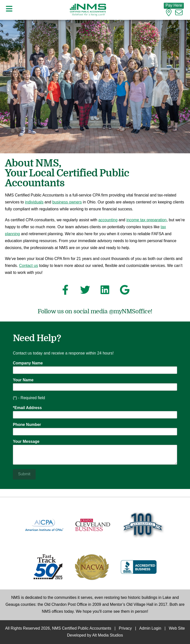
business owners (67, 202)
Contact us (28, 266)
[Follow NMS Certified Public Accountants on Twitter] (85, 291)
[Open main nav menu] (9, 10)
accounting (108, 220)
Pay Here (174, 6)
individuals (34, 202)
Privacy (125, 628)
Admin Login (150, 628)
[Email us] (179, 14)
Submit (24, 474)
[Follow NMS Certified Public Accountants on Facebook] (65, 291)
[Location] (169, 14)
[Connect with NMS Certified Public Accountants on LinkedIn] (105, 291)
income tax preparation (147, 220)
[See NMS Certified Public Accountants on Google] (125, 291)
